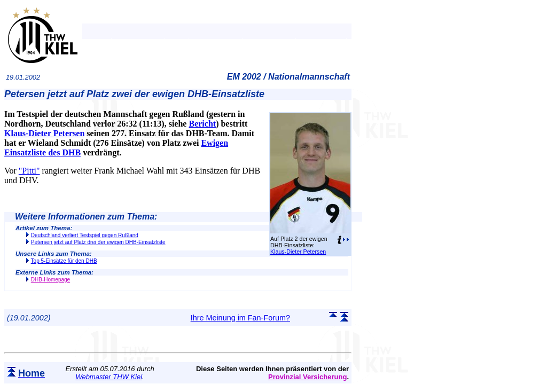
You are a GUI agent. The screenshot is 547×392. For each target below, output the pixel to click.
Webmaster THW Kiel (109, 377)
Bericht (202, 124)
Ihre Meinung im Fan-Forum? (240, 318)
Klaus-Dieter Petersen (298, 252)
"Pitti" (29, 171)
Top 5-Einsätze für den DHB (64, 261)
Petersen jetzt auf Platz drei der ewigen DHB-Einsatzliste (98, 242)
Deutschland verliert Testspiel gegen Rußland (85, 235)
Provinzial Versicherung (307, 377)
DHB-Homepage (50, 280)
